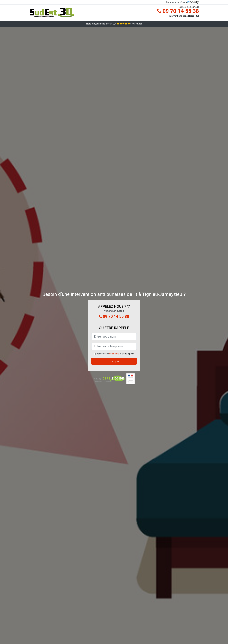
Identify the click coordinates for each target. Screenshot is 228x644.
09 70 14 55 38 (178, 11)
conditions (114, 354)
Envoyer (114, 361)
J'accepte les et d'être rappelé (115, 354)
